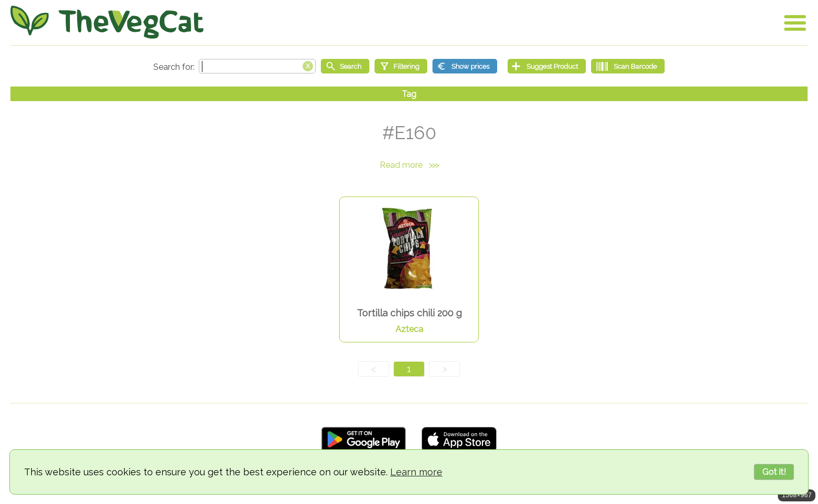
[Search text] (257, 66)
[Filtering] (401, 66)
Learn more (416, 472)
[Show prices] (465, 66)
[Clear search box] (308, 65)
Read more (409, 165)
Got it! (774, 472)
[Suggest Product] (547, 66)
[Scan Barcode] (628, 66)
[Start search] (345, 66)
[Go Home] (107, 22)
